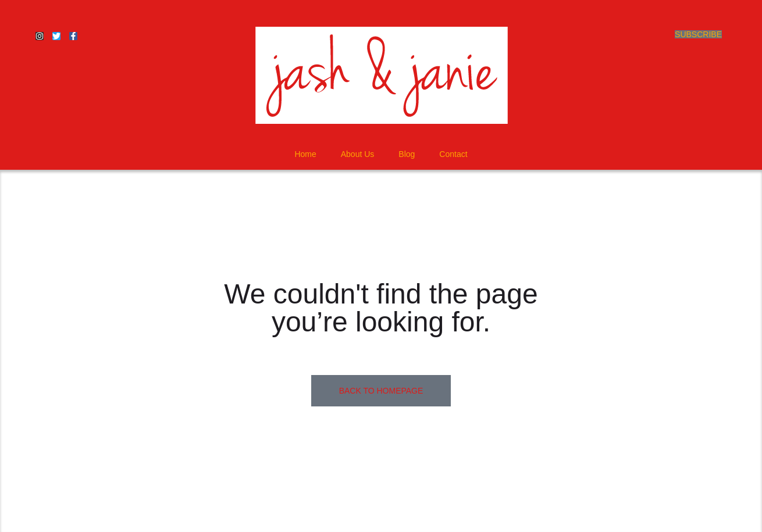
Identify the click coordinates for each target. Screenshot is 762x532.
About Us (358, 154)
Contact (453, 154)
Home (305, 154)
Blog (407, 154)
